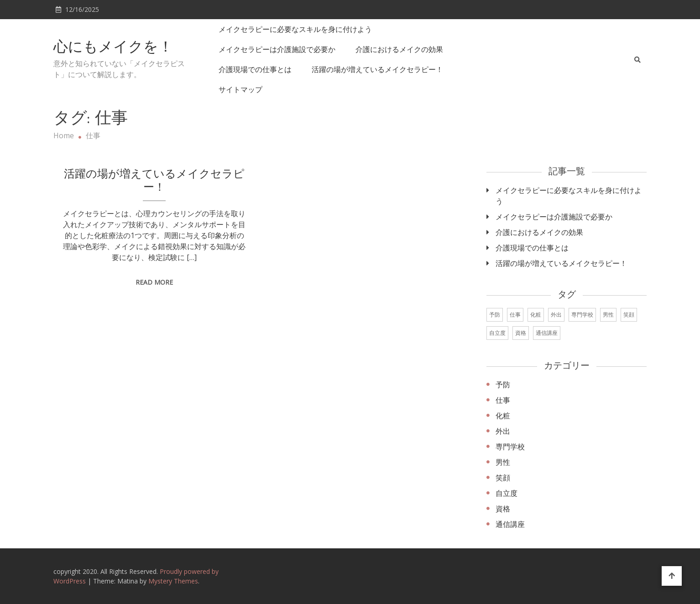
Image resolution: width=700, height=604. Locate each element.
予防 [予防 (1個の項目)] (495, 315)
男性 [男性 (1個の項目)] (608, 315)
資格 (503, 509)
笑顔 (503, 478)
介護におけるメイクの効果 (399, 49)
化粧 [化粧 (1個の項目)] (536, 315)
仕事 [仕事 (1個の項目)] (515, 315)
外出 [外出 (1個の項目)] (556, 315)
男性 (503, 462)
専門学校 (510, 447)
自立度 (507, 493)
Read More (154, 282)
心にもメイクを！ (113, 48)
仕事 (503, 400)
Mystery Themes (173, 581)
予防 (503, 385)
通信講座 (510, 524)
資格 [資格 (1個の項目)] (521, 333)
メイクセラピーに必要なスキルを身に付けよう (295, 29)
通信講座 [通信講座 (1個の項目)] (547, 333)
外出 (503, 431)
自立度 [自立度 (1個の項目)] (497, 333)
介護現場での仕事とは (255, 69)
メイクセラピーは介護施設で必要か (277, 49)
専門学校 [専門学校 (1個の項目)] (582, 315)
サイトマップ (240, 89)
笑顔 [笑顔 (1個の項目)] (629, 315)
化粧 (503, 416)
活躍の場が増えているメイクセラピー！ (377, 69)
